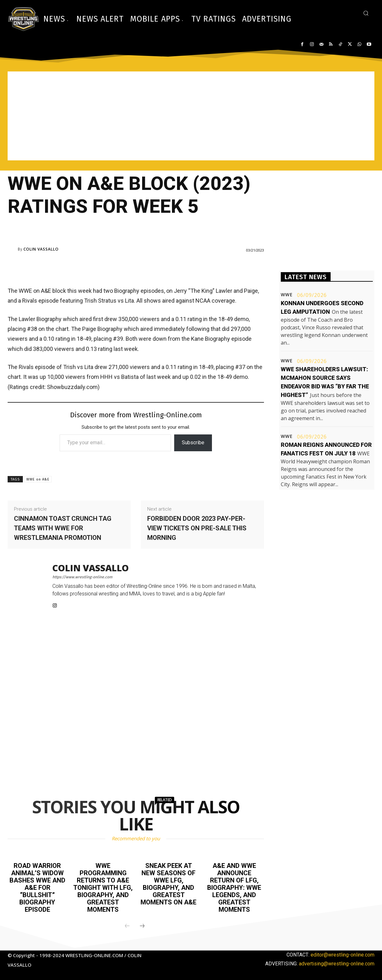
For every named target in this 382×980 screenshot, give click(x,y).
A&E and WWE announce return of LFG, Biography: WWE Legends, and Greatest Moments (234, 887)
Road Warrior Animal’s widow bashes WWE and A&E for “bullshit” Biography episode (37, 887)
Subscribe (193, 443)
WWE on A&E (38, 479)
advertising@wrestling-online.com (337, 962)
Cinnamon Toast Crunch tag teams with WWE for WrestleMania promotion (63, 528)
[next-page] (142, 924)
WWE (287, 295)
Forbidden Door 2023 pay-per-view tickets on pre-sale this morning (197, 528)
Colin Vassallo (41, 249)
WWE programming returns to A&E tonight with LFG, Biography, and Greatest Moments (103, 887)
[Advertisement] (191, 116)
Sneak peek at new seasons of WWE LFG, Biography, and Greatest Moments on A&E (168, 883)
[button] (366, 13)
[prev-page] (127, 924)
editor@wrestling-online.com (342, 953)
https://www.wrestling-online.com (82, 577)
